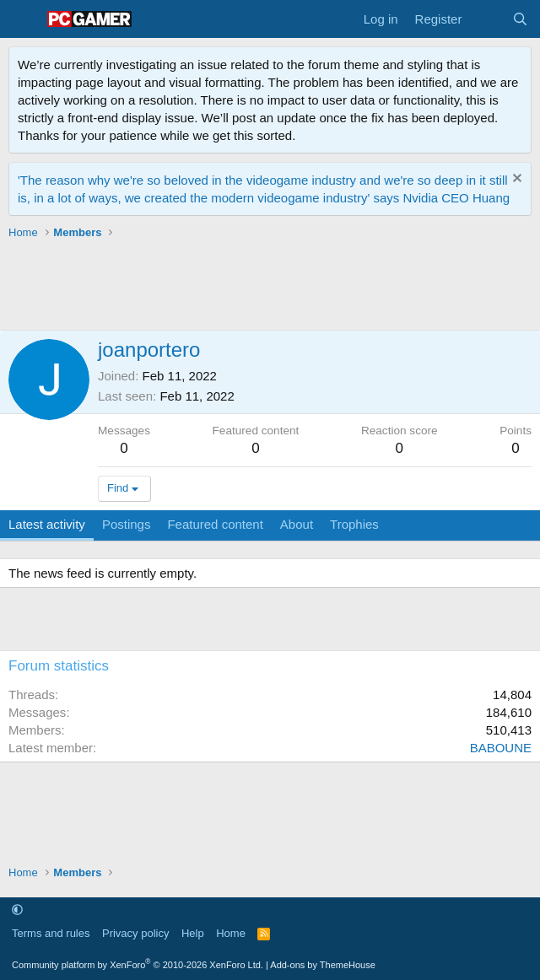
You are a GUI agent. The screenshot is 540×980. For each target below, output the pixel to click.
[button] (17, 910)
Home (231, 933)
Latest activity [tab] (47, 524)
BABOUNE (501, 748)
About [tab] (297, 524)
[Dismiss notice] (515, 180)
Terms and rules (51, 933)
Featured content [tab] (215, 524)
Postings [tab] (127, 524)
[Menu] (23, 19)
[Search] (520, 19)
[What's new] (486, 19)
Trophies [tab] (354, 524)
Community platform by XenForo (138, 965)
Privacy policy (135, 933)
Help (193, 933)
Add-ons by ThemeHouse (323, 965)
